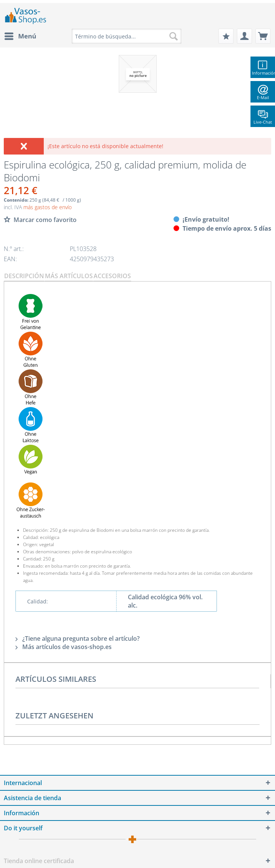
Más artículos (69, 276)
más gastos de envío (48, 207)
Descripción (24, 276)
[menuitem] (20, 36)
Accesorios (112, 276)
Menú (20, 35)
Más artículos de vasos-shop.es (64, 647)
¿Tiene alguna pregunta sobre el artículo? (78, 638)
